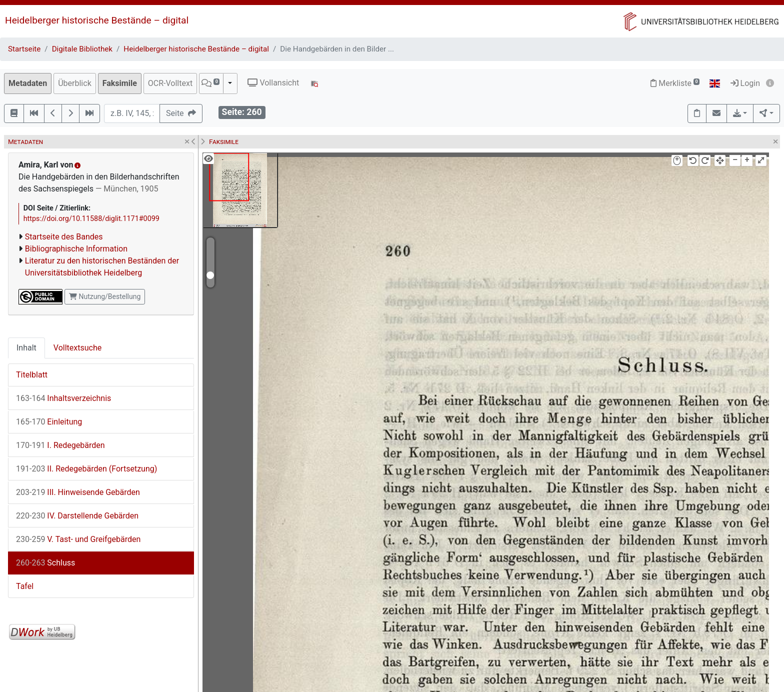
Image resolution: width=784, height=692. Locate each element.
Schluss (45, 563)
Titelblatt (32, 375)
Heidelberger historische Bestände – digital (97, 20)
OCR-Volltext (170, 83)
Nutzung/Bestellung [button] (105, 296)
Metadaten (28, 83)
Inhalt (26, 348)
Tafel (25, 586)
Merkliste (675, 83)
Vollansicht (273, 83)
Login (745, 83)
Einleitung (49, 422)
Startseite (24, 49)
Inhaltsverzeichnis (63, 398)
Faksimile (120, 83)
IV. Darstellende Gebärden (77, 516)
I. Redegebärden (60, 445)
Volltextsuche (77, 348)
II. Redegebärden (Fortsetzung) (86, 469)
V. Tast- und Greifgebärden (78, 539)
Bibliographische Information (76, 249)
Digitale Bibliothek (82, 49)
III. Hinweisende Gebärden (78, 492)
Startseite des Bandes (64, 237)
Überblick (75, 83)
